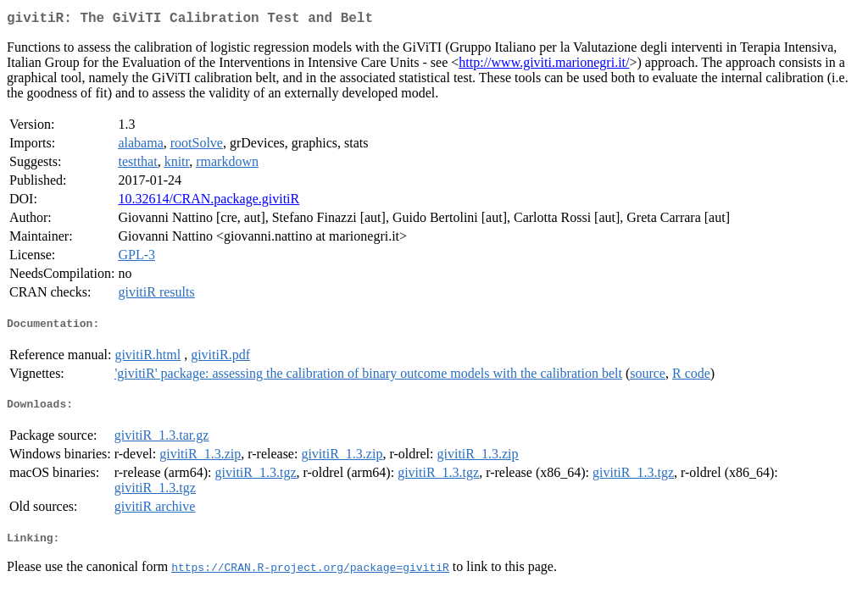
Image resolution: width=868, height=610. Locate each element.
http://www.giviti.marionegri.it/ (544, 66)
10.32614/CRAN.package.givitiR (209, 202)
